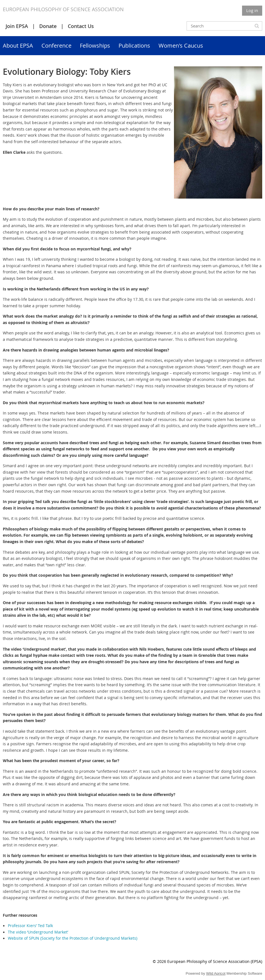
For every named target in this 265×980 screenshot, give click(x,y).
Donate (48, 26)
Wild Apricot (216, 973)
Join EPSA (17, 26)
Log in (252, 10)
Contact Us (81, 26)
